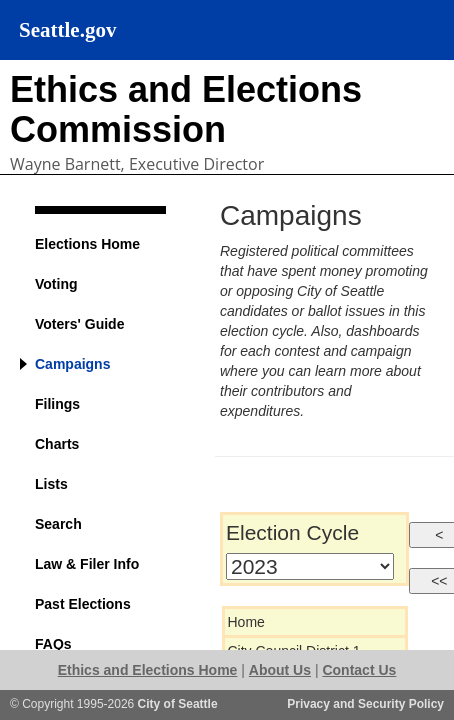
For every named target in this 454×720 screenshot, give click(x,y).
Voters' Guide (79, 324)
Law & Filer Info (87, 564)
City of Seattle (178, 704)
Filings (57, 404)
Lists (51, 484)
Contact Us (359, 670)
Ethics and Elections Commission (186, 109)
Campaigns (72, 364)
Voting (56, 284)
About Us (280, 670)
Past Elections (83, 604)
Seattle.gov (67, 30)
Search (58, 524)
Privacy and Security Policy (365, 704)
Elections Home (87, 244)
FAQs (53, 644)
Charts (57, 444)
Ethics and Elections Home (148, 670)
